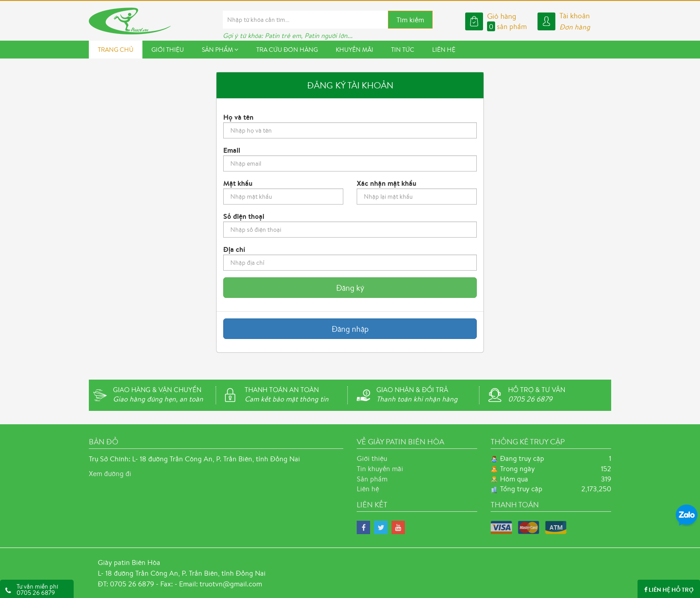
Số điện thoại (244, 216)
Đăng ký (350, 288)
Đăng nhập (350, 329)
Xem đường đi (110, 473)
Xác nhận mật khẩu (387, 183)
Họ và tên (238, 117)
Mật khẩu (238, 183)
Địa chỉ (234, 249)
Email (232, 150)
